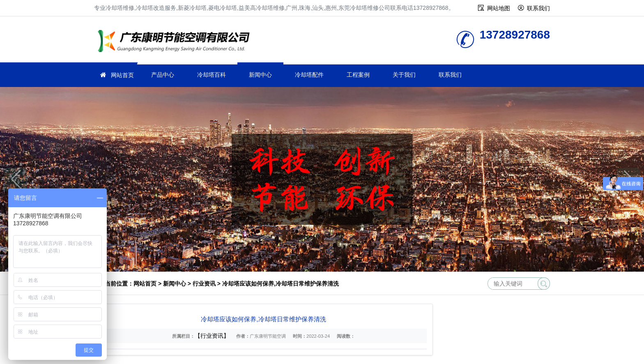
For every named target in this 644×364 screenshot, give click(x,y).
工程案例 (358, 75)
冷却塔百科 (212, 75)
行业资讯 (204, 284)
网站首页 (122, 75)
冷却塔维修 (176, 42)
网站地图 (499, 8)
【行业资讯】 (212, 336)
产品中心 (163, 75)
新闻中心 (260, 75)
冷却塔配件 (309, 75)
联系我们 (538, 8)
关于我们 (404, 75)
